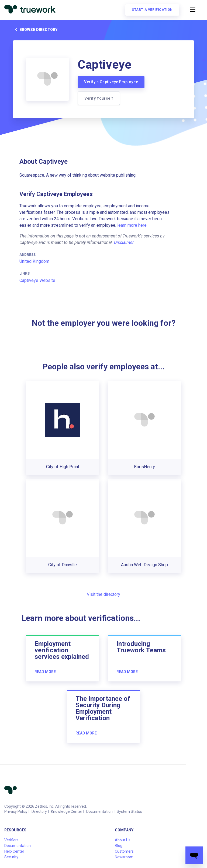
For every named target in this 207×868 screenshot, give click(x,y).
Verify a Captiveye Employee (111, 82)
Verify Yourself (99, 98)
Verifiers (11, 840)
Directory (39, 811)
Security (11, 857)
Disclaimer (124, 242)
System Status (129, 811)
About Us (123, 840)
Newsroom (124, 857)
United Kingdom (34, 261)
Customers (124, 851)
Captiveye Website (37, 280)
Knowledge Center (67, 811)
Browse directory (35, 30)
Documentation (99, 811)
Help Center (14, 851)
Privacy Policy (16, 811)
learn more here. (132, 225)
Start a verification (152, 10)
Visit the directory (103, 594)
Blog (119, 846)
